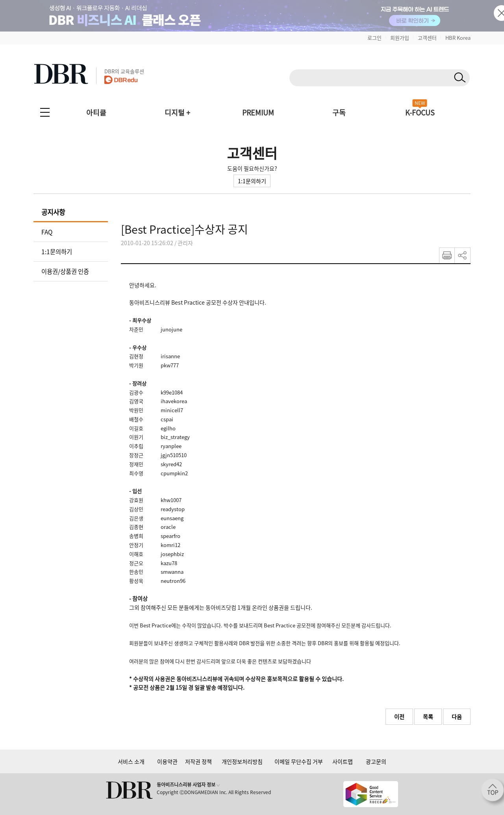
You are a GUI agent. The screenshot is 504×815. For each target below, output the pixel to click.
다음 (457, 716)
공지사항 (53, 212)
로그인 (374, 38)
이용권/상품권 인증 (65, 271)
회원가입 (400, 38)
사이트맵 (343, 761)
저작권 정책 (198, 761)
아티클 (96, 113)
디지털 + (177, 113)
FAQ (47, 232)
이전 (399, 716)
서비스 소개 (131, 761)
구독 (339, 113)
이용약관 (167, 761)
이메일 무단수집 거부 (299, 761)
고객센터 (427, 38)
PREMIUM (258, 113)
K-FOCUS (420, 113)
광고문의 (376, 761)
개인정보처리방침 (242, 761)
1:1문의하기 (252, 181)
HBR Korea (458, 38)
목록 (428, 716)
